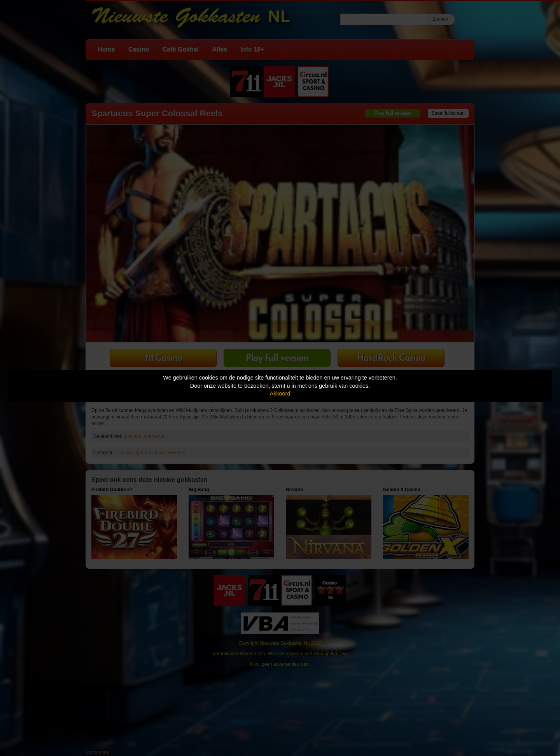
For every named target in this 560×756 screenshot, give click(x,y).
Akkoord (280, 394)
